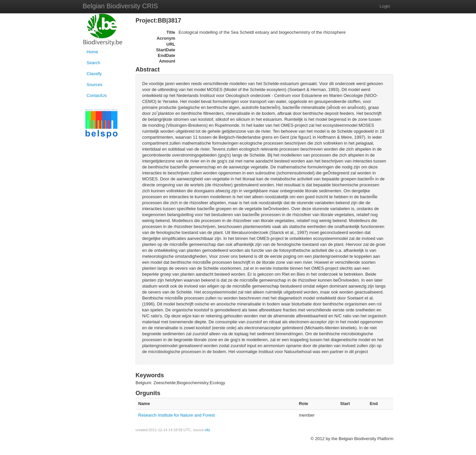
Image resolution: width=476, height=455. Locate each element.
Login (385, 6)
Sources (95, 85)
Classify (94, 74)
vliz (208, 430)
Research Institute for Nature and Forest (177, 415)
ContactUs (97, 95)
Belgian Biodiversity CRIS (120, 6)
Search (93, 63)
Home (92, 52)
